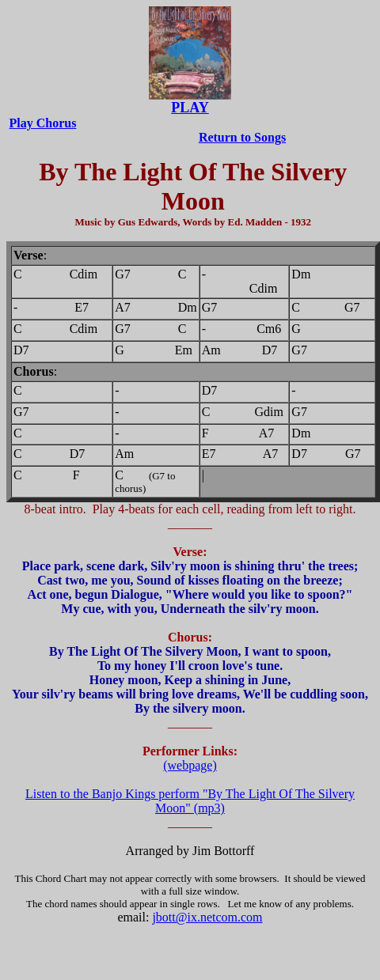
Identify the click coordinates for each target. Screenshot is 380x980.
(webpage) (190, 765)
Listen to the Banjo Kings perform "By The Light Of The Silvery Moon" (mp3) (190, 801)
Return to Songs (242, 137)
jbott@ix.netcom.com (207, 917)
